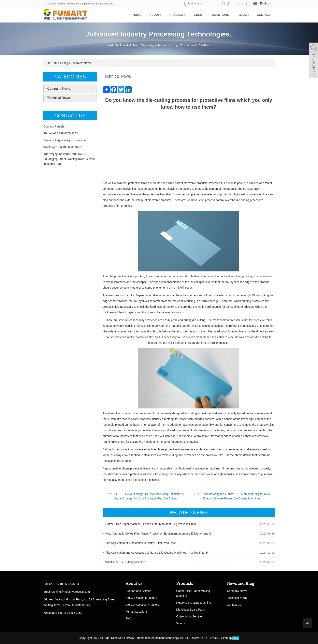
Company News (59, 88)
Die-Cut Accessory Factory (142, 605)
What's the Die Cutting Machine (125, 562)
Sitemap (226, 638)
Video (199, 15)
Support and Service (138, 591)
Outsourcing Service (189, 616)
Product (177, 15)
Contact (264, 15)
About (155, 15)
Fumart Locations (136, 612)
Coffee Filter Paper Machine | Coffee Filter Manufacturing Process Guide (151, 524)
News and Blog (241, 584)
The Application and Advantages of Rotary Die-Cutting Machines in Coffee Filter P (157, 553)
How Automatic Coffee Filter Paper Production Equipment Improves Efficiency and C (158, 534)
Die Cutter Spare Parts (191, 610)
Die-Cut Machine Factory (141, 598)
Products (185, 584)
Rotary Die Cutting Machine (194, 603)
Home (137, 15)
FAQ (128, 618)
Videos (181, 623)
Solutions (221, 15)
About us (134, 584)
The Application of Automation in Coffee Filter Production (141, 543)
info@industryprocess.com (70, 140)
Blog (244, 15)
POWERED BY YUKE (206, 638)
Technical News (81, 63)
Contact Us (234, 605)
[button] (161, 15)
